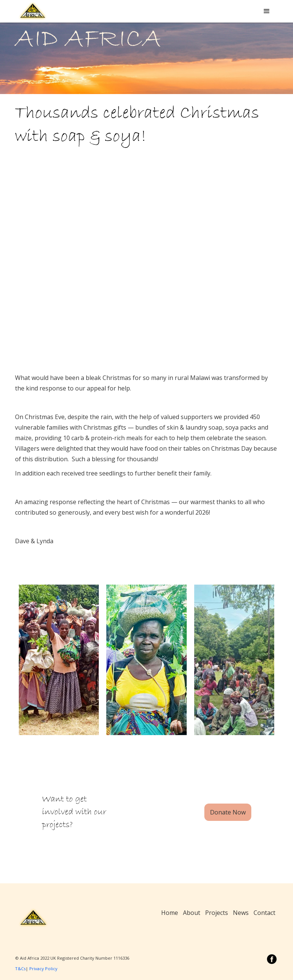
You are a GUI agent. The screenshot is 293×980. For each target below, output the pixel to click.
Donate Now (228, 812)
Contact (264, 913)
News (241, 913)
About (192, 913)
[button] (267, 11)
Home (170, 913)
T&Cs (20, 969)
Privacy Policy (43, 969)
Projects (217, 913)
